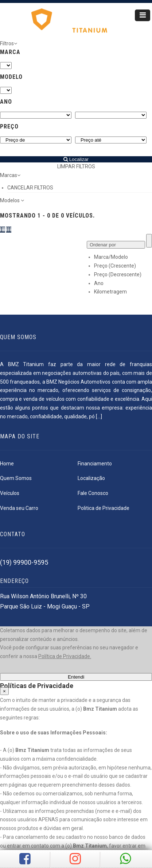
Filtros (9, 43)
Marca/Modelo (111, 257)
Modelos (12, 200)
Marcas (10, 175)
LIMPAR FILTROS (76, 166)
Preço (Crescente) (115, 266)
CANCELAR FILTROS (30, 188)
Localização (91, 478)
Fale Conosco (93, 493)
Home (7, 464)
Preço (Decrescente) (118, 274)
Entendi (76, 677)
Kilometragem (110, 292)
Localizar (76, 159)
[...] (99, 416)
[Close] (4, 691)
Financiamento (95, 464)
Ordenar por (103, 245)
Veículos (10, 493)
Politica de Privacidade (104, 508)
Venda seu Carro (19, 508)
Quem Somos (16, 478)
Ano (99, 283)
